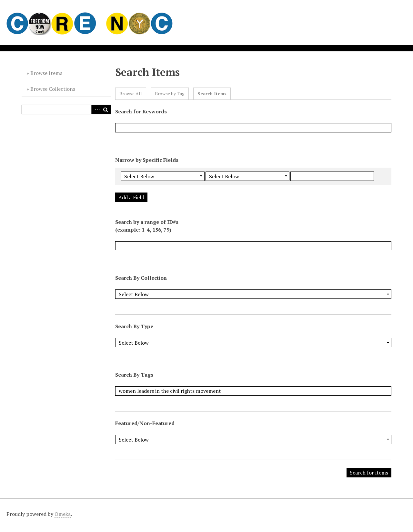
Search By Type (134, 326)
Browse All (131, 94)
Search (106, 110)
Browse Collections (53, 89)
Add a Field (131, 197)
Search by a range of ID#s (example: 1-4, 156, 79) (147, 226)
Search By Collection (141, 278)
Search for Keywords (141, 111)
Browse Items (46, 73)
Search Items (212, 94)
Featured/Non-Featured (145, 423)
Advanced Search (96, 110)
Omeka (63, 514)
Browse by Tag (170, 94)
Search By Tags (134, 375)
